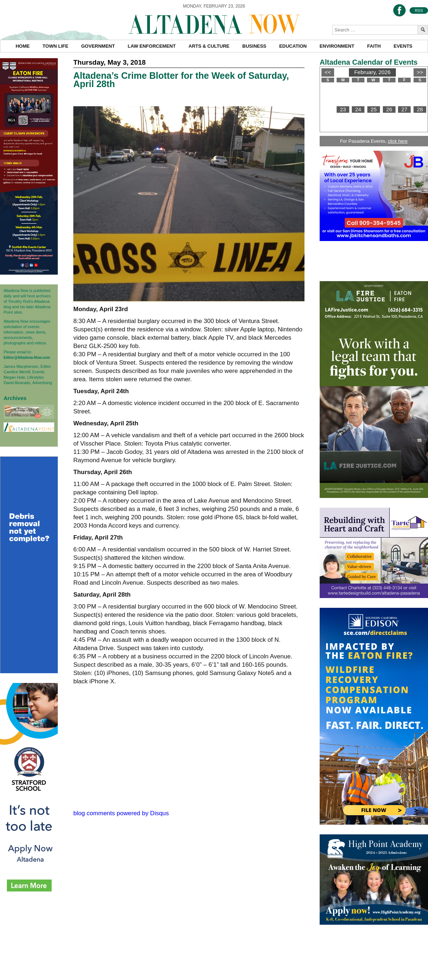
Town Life (55, 46)
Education (293, 46)
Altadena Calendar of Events (369, 62)
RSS (419, 10)
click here (398, 141)
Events (403, 46)
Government (98, 46)
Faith (374, 46)
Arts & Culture (209, 46)
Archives (15, 398)
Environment (337, 46)
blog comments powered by (121, 813)
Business (254, 46)
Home (23, 46)
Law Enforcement (152, 46)
